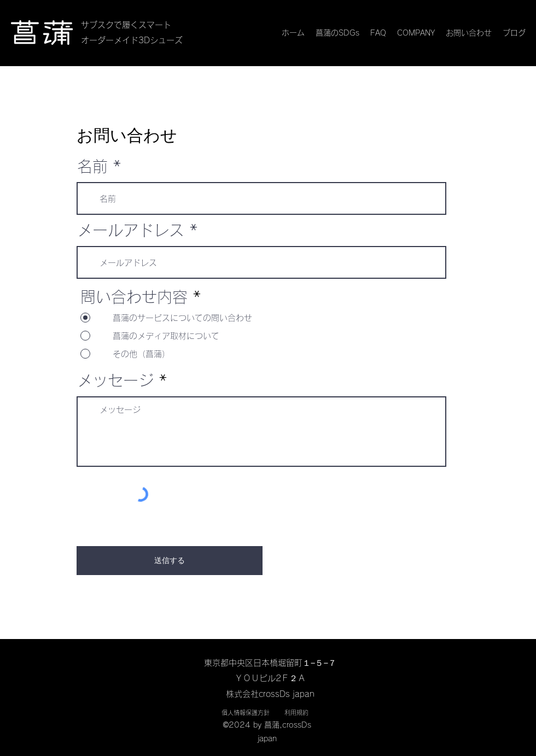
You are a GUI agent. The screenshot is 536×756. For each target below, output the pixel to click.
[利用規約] (296, 713)
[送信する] (170, 561)
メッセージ (115, 380)
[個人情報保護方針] (245, 713)
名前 (92, 166)
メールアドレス (131, 230)
